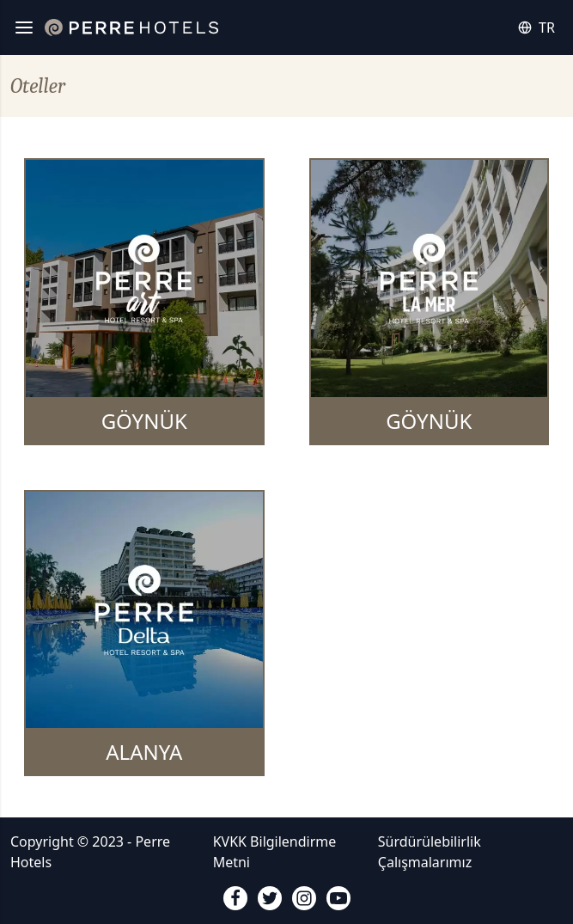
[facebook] (235, 898)
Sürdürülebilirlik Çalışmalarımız (430, 852)
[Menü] (24, 28)
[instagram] (304, 898)
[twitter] (270, 898)
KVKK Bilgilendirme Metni (275, 852)
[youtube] (338, 898)
